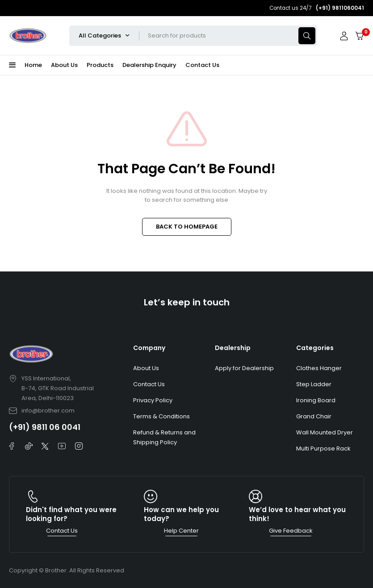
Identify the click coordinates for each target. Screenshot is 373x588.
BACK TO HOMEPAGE (187, 227)
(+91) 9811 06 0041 (45, 427)
